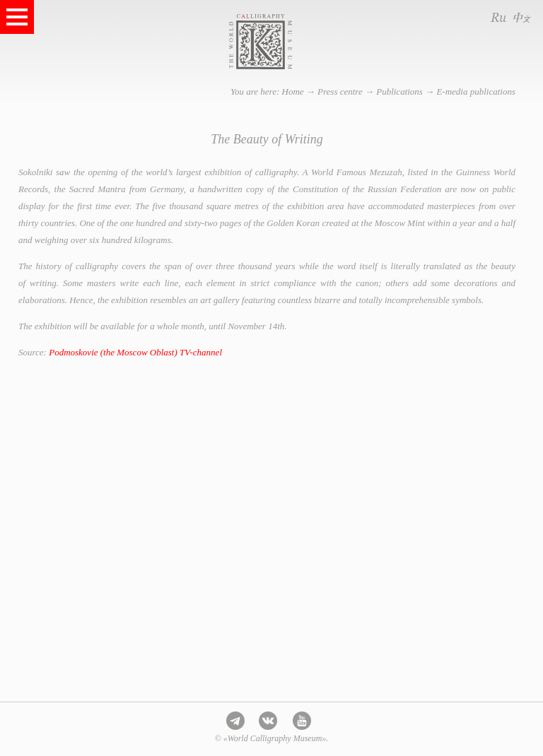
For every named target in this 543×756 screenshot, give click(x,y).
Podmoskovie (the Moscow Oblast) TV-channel (135, 352)
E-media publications (476, 91)
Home (293, 91)
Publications (399, 91)
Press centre (340, 91)
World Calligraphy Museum (289, 42)
